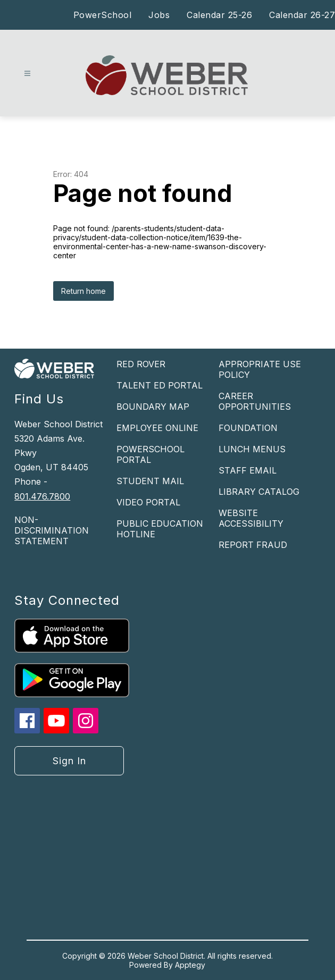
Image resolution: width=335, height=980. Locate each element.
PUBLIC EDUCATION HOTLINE (160, 529)
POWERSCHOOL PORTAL (150, 454)
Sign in (69, 761)
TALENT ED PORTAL (160, 385)
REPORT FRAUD (253, 545)
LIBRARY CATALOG (259, 492)
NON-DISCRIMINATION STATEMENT (52, 530)
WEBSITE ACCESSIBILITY (251, 518)
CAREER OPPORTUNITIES (255, 401)
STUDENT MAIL (150, 481)
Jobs (159, 15)
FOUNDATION (248, 428)
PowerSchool (103, 15)
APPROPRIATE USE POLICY (260, 369)
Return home (83, 291)
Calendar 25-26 (219, 15)
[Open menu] (27, 74)
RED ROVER (141, 364)
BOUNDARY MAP (153, 407)
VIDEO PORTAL (148, 502)
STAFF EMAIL (248, 470)
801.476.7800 (42, 496)
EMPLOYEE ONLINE (157, 428)
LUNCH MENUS (252, 449)
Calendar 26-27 (302, 15)
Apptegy (190, 965)
